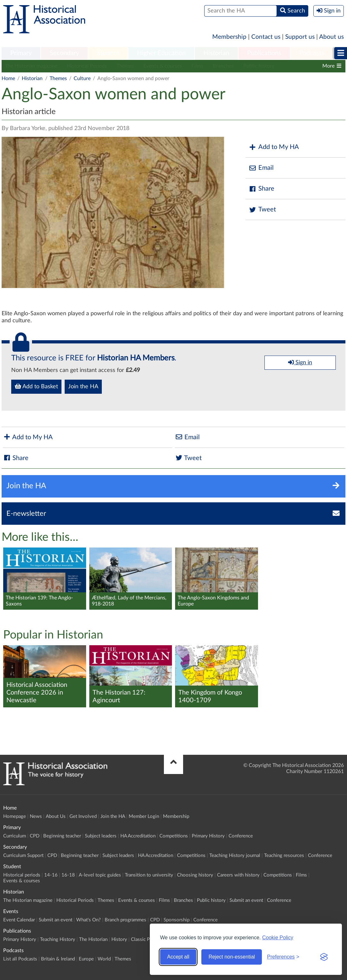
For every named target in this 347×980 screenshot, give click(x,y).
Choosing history (195, 875)
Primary (21, 53)
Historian (216, 53)
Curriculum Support (23, 856)
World (104, 959)
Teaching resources (284, 856)
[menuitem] (21, 54)
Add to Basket (36, 386)
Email (261, 168)
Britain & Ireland (58, 959)
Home (8, 78)
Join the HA (83, 387)
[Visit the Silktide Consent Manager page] (324, 957)
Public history (259, 66)
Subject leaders (101, 836)
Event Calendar (19, 920)
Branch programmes (125, 920)
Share (262, 189)
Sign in (300, 362)
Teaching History (58, 939)
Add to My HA (274, 147)
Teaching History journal (235, 856)
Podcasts (312, 53)
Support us (300, 37)
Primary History (208, 836)
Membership (229, 37)
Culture (82, 78)
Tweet (262, 210)
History (119, 939)
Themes (125, 66)
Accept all (178, 957)
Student (108, 53)
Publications (264, 53)
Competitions (174, 836)
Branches (223, 66)
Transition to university (149, 875)
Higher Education (161, 53)
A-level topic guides (100, 875)
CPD (35, 836)
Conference (241, 836)
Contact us (266, 37)
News (36, 816)
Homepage (15, 816)
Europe (86, 959)
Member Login (144, 816)
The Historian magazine (31, 66)
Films (197, 66)
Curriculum (15, 836)
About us (331, 37)
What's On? (89, 920)
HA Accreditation (138, 836)
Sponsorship (177, 920)
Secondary (64, 53)
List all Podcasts (20, 959)
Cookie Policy (278, 938)
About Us (56, 816)
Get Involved (83, 816)
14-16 (51, 875)
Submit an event (246, 900)
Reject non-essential (232, 957)
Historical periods (22, 875)
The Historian (93, 939)
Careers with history (238, 875)
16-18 (68, 875)
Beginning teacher (62, 836)
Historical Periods (87, 66)
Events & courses (163, 66)
